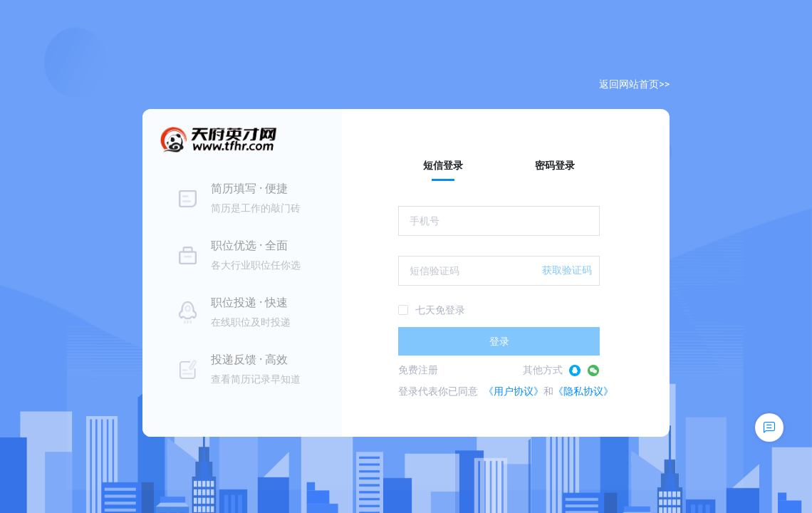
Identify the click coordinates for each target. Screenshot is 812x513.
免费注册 (418, 370)
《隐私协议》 (583, 391)
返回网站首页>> (634, 84)
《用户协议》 (514, 391)
